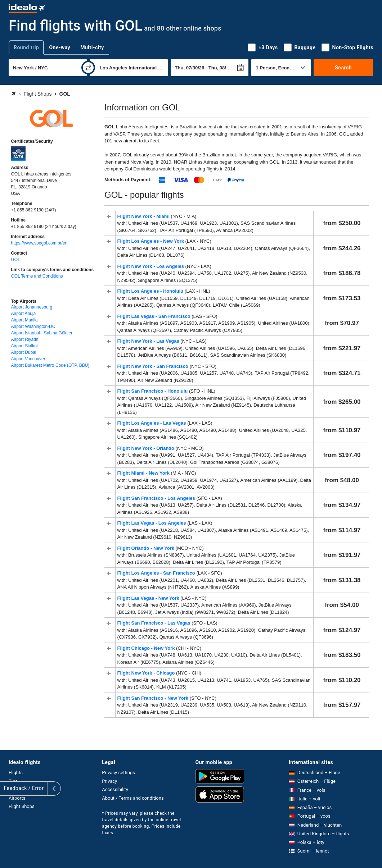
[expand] (6, 789)
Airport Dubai (24, 352)
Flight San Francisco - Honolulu (153, 391)
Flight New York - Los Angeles (151, 266)
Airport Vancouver (28, 359)
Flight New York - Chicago (147, 673)
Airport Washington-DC (33, 326)
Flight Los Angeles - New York (151, 241)
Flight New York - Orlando (147, 448)
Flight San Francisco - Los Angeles (157, 498)
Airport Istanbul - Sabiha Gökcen (42, 333)
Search (343, 68)
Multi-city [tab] (92, 47)
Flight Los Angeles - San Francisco (157, 573)
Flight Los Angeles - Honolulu (151, 291)
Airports (17, 798)
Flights (16, 773)
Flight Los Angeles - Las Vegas (152, 423)
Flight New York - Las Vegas (149, 341)
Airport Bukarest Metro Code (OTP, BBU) (50, 365)
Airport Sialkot (25, 346)
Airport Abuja (24, 314)
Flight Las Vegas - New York (149, 598)
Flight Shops (22, 806)
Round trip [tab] (26, 47)
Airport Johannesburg (32, 307)
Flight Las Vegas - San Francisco (155, 316)
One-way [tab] (60, 47)
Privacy (109, 781)
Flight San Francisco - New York (154, 698)
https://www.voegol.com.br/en (39, 243)
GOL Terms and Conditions (37, 276)
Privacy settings (118, 773)
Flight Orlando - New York (147, 548)
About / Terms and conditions (133, 798)
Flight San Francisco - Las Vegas (155, 623)
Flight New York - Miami (144, 216)
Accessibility (115, 789)
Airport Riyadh (25, 339)
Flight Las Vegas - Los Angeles (152, 523)
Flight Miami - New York (144, 473)
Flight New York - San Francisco (154, 366)
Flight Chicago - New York (147, 648)
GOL (16, 260)
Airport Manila (24, 320)
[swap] (88, 68)
